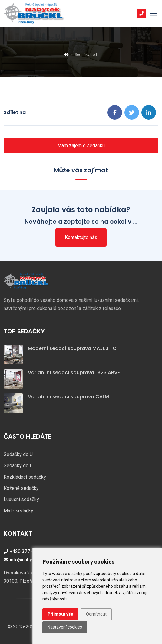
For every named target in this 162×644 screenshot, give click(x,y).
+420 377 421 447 (26, 551)
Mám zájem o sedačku (81, 146)
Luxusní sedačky (21, 499)
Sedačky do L (18, 466)
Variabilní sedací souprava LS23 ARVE (74, 372)
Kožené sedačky (21, 488)
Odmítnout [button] (96, 614)
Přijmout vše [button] (60, 614)
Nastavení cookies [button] (65, 627)
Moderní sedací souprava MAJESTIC (72, 348)
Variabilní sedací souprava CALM (68, 397)
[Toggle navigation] (154, 14)
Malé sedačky (18, 511)
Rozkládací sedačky (25, 477)
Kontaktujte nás (81, 237)
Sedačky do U (18, 454)
